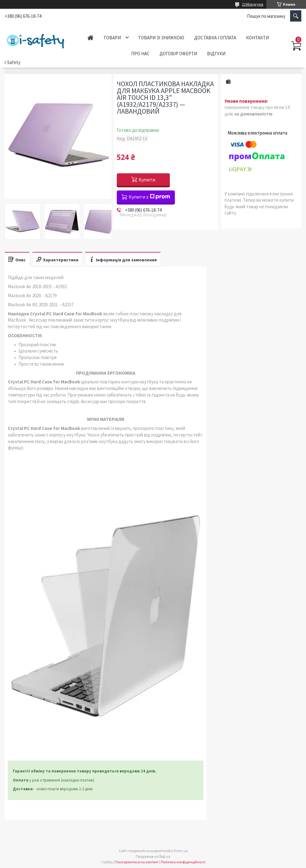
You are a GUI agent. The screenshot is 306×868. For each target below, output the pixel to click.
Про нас (140, 54)
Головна (90, 38)
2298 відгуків (253, 4)
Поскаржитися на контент (137, 862)
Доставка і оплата (215, 38)
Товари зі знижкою (161, 38)
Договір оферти (178, 54)
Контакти (257, 38)
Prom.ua (181, 851)
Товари (112, 38)
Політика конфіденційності (183, 862)
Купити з (149, 197)
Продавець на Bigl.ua (153, 856)
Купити (147, 180)
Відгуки (216, 54)
